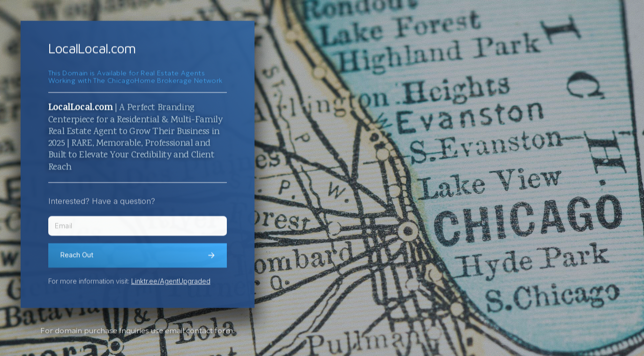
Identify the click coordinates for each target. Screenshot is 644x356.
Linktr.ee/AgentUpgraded (171, 282)
